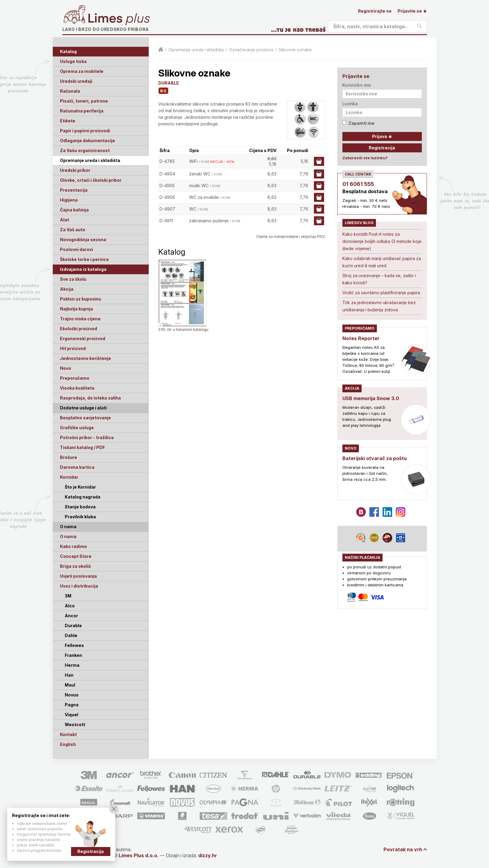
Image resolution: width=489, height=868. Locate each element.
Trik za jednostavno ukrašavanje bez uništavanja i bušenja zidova (379, 306)
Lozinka (350, 104)
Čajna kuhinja (74, 210)
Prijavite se (412, 11)
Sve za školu (73, 279)
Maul (70, 685)
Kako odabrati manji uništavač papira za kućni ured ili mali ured (382, 262)
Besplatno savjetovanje (85, 418)
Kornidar (69, 477)
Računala (70, 91)
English (68, 744)
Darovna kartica (77, 467)
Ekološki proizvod (79, 329)
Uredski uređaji (76, 81)
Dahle (71, 635)
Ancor (71, 616)
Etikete (68, 121)
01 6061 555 (358, 184)
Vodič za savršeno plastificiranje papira (381, 293)
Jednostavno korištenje (85, 358)
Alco (70, 606)
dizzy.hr (208, 855)
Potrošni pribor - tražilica (87, 437)
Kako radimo (73, 546)
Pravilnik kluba (80, 517)
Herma (72, 665)
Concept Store (76, 556)
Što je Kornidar (80, 487)
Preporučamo (75, 378)
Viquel (72, 715)
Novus (72, 695)
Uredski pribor (75, 170)
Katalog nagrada (83, 497)
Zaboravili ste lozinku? (365, 158)
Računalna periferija (82, 111)
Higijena (69, 200)
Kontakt (68, 734)
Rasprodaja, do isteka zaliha (90, 398)
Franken (73, 655)
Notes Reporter (361, 338)
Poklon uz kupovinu (81, 299)
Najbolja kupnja (76, 309)
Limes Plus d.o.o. (139, 855)
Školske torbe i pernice (84, 259)
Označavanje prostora (251, 50)
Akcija (67, 289)
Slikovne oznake (295, 50)
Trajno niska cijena (80, 319)
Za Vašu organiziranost (85, 150)
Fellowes (74, 645)
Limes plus (119, 19)
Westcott (75, 724)
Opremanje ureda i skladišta (90, 160)
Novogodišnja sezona (83, 239)
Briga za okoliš (75, 566)
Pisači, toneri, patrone (84, 101)
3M (68, 596)
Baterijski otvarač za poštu (375, 458)
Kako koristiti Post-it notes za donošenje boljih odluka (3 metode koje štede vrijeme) (382, 241)
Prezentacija (74, 190)
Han (69, 675)
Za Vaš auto (73, 230)
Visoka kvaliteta (77, 388)
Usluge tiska (73, 61)
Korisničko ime (357, 85)
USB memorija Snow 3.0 (371, 398)
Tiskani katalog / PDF (82, 447)
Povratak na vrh (403, 849)
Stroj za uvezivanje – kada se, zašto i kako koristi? (379, 279)
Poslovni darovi (76, 249)
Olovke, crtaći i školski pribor (91, 180)
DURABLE (169, 83)
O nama (68, 536)
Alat (64, 220)
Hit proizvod (73, 348)
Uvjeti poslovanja (78, 576)
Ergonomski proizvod (83, 338)
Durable (73, 626)
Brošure (69, 457)
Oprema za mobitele (82, 71)
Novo (66, 368)
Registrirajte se (375, 11)
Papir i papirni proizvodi (85, 131)
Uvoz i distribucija (79, 586)
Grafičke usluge (77, 428)
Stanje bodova (80, 507)
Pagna (72, 705)
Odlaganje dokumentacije (88, 141)
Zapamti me (358, 123)
